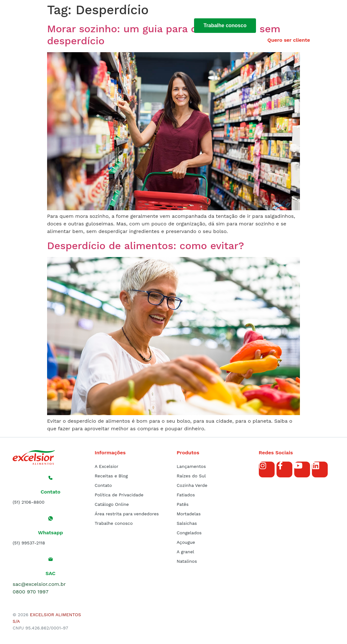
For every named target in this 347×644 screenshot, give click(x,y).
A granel (185, 552)
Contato (103, 485)
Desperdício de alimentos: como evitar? (146, 246)
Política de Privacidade (119, 495)
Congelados (189, 533)
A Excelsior (107, 466)
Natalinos (187, 561)
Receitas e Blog (111, 476)
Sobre (95, 25)
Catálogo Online (112, 504)
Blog (155, 25)
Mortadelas (189, 514)
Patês (183, 504)
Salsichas (187, 523)
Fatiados (186, 495)
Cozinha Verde (192, 485)
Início (68, 25)
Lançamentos (191, 466)
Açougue (186, 542)
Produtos (126, 25)
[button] (307, 11)
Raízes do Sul (191, 476)
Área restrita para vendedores (127, 514)
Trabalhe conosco (114, 523)
